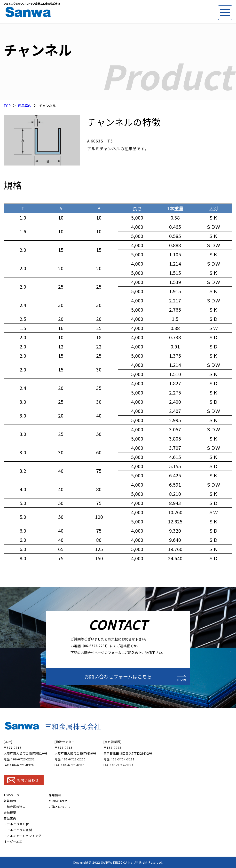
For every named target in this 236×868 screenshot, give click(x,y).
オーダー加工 (13, 841)
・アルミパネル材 (16, 824)
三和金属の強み (15, 807)
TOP (7, 106)
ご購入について (60, 807)
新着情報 (10, 801)
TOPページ (12, 795)
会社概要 (10, 812)
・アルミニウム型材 (18, 830)
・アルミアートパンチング (23, 836)
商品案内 (25, 106)
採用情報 (55, 795)
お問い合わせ (58, 801)
